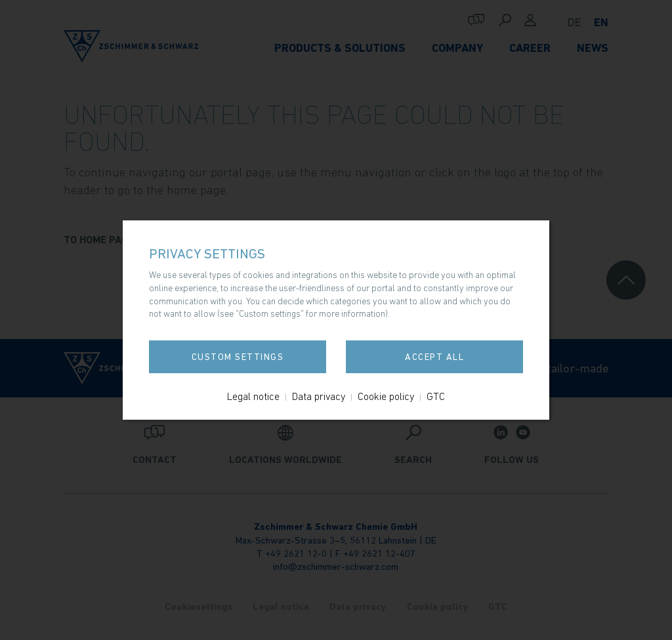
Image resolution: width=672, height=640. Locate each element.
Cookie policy (386, 396)
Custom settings (238, 357)
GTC (436, 396)
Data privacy (319, 396)
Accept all (434, 357)
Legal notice (253, 396)
